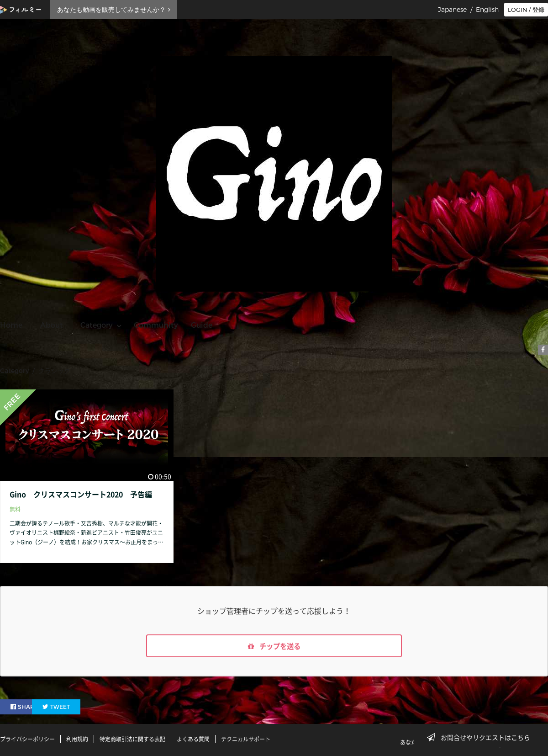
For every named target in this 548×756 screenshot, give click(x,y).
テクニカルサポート (246, 739)
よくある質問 (193, 739)
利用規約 (77, 739)
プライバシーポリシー (27, 739)
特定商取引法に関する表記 (132, 739)
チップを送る (274, 646)
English (487, 10)
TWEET (79, 707)
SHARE (25, 707)
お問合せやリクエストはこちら (481, 737)
